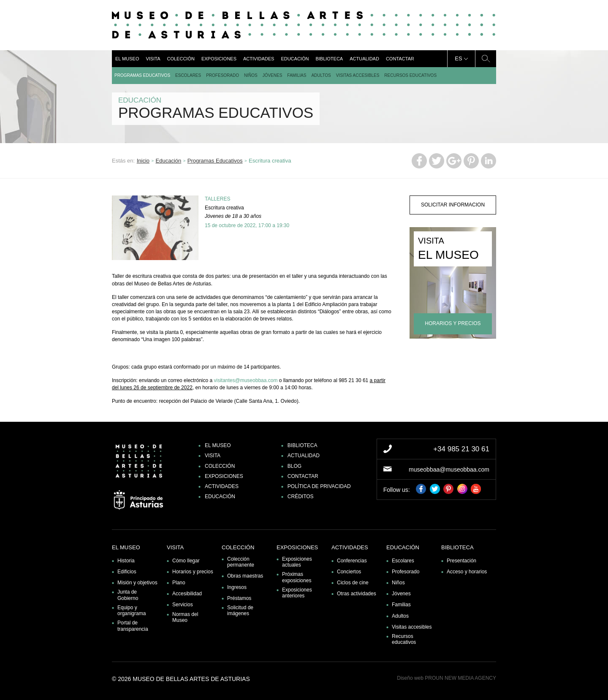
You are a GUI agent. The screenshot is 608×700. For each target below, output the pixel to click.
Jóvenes (273, 75)
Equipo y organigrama (132, 610)
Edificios (127, 572)
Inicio (143, 161)
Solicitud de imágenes (240, 610)
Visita (153, 59)
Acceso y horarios (467, 572)
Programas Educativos (142, 75)
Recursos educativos (410, 75)
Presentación (461, 561)
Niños (251, 75)
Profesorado (223, 75)
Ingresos (237, 587)
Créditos (301, 497)
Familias (297, 75)
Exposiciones (219, 59)
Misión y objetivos (137, 583)
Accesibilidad (187, 594)
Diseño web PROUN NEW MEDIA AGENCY (446, 678)
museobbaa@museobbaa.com (449, 469)
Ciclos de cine (353, 583)
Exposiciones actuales (297, 562)
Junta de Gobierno (128, 595)
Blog (294, 466)
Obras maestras (245, 576)
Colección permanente (241, 562)
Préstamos (239, 598)
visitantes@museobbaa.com (246, 380)
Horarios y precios (193, 572)
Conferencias (352, 561)
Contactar (400, 59)
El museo (127, 59)
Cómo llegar (186, 561)
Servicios (183, 605)
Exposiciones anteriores (297, 593)
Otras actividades (357, 594)
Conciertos (349, 572)
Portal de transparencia (133, 626)
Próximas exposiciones (297, 577)
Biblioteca (329, 59)
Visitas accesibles (358, 75)
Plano (179, 583)
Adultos (321, 75)
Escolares (188, 75)
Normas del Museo (185, 617)
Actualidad (364, 59)
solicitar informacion (453, 205)
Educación (295, 59)
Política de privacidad (319, 486)
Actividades (259, 59)
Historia (126, 561)
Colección (180, 59)
